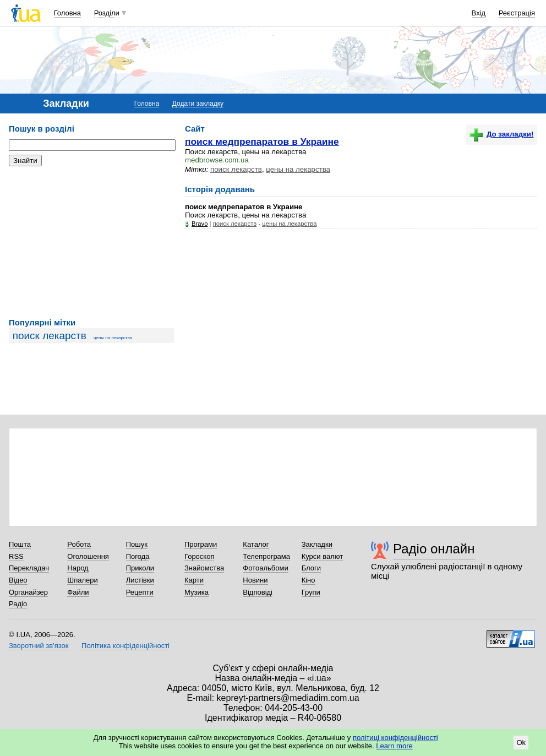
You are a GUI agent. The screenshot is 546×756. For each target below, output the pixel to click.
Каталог (256, 544)
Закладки (317, 544)
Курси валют (323, 556)
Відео (18, 580)
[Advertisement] (91, 242)
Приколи (140, 568)
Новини (255, 580)
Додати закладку (198, 104)
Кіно (309, 580)
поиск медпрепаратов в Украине (262, 142)
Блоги (311, 568)
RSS (16, 556)
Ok (521, 743)
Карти (194, 580)
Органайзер (28, 592)
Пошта (20, 544)
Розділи (107, 13)
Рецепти (140, 592)
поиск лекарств (50, 336)
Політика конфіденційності (125, 646)
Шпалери (83, 580)
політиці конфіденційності (395, 738)
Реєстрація (517, 13)
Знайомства (204, 568)
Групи (311, 592)
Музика (196, 592)
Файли (78, 592)
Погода (138, 556)
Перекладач (29, 568)
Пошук (137, 544)
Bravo (200, 224)
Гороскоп (199, 556)
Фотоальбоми (265, 568)
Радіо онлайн (434, 549)
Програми (201, 544)
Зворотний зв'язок (39, 646)
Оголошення (88, 556)
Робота (79, 544)
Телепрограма (266, 556)
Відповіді (258, 592)
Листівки (140, 580)
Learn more (394, 746)
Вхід (479, 13)
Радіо (18, 604)
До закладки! (501, 134)
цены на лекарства (113, 338)
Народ (78, 568)
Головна (67, 13)
